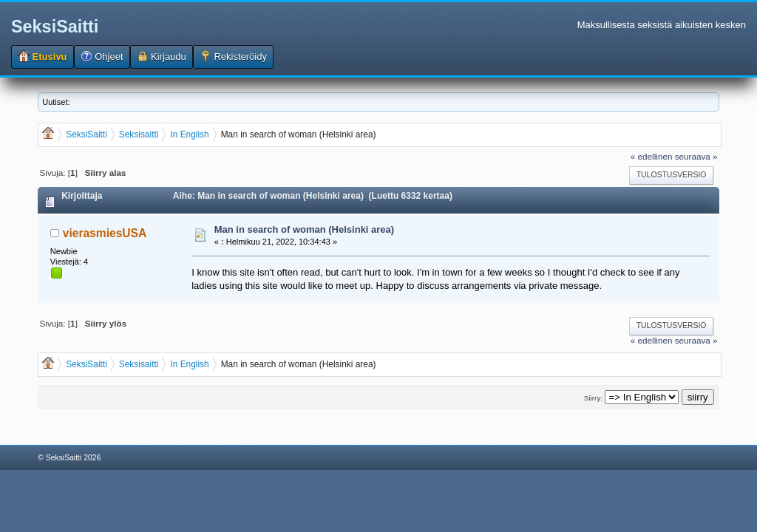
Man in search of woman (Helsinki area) (304, 229)
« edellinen (652, 156)
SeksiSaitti (55, 27)
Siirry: (593, 398)
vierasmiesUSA (105, 233)
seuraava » (696, 156)
